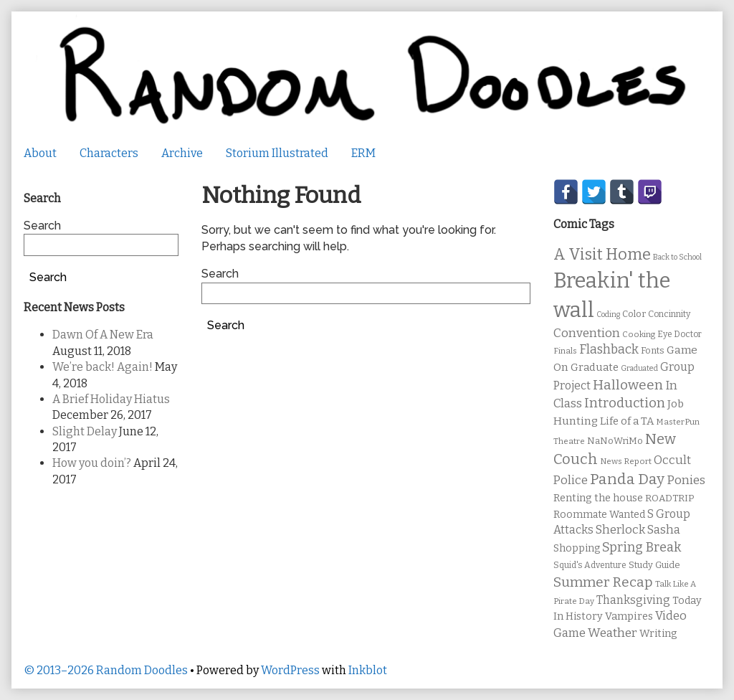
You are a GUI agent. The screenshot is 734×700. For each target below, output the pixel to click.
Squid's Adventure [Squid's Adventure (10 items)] (590, 565)
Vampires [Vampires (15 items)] (629, 616)
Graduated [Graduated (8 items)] (639, 368)
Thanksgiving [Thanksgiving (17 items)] (633, 600)
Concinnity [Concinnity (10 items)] (669, 314)
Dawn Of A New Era (103, 335)
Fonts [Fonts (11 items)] (653, 350)
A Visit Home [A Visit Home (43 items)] (602, 255)
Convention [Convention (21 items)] (587, 333)
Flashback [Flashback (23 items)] (609, 350)
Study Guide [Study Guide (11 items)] (654, 565)
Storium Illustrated (277, 153)
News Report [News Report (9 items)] (626, 461)
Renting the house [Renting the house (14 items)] (598, 498)
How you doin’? (92, 463)
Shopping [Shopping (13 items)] (577, 548)
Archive (182, 153)
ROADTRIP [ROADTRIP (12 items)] (669, 498)
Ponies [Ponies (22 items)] (686, 480)
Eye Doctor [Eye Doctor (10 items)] (680, 334)
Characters (109, 153)
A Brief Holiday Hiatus (111, 399)
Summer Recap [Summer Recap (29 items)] (603, 582)
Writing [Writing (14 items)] (658, 634)
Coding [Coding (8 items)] (608, 314)
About (40, 153)
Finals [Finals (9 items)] (565, 351)
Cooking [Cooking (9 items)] (639, 334)
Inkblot (368, 670)
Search (220, 274)
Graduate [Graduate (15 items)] (595, 367)
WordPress (290, 670)
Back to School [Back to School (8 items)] (677, 257)
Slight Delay (85, 431)
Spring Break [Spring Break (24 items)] (642, 547)
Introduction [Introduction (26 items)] (625, 403)
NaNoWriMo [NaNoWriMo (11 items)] (615, 441)
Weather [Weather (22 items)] (613, 633)
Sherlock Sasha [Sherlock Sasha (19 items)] (638, 530)
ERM (363, 153)
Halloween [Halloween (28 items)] (628, 385)
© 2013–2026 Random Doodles (106, 670)
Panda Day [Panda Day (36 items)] (627, 479)
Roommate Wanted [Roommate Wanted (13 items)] (599, 515)
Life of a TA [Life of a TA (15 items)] (627, 421)
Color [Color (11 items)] (634, 314)
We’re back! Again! (103, 367)
